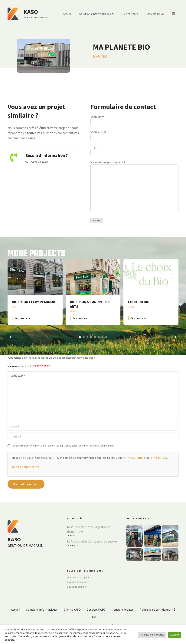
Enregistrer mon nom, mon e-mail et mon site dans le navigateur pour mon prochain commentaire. (63, 446)
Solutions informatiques (95, 14)
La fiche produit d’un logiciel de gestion (92, 541)
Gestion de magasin (78, 577)
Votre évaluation (20, 366)
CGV (93, 617)
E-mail (15, 437)
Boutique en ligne (77, 587)
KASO (31, 12)
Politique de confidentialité (157, 609)
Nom (14, 427)
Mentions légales (122, 609)
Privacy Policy (135, 458)
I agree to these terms (25, 467)
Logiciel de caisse (77, 582)
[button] (10, 337)
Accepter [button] (175, 635)
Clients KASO (129, 14)
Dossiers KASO (155, 14)
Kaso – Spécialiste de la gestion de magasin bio (89, 529)
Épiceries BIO (23, 318)
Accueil (67, 14)
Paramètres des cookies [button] (152, 635)
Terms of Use (158, 458)
